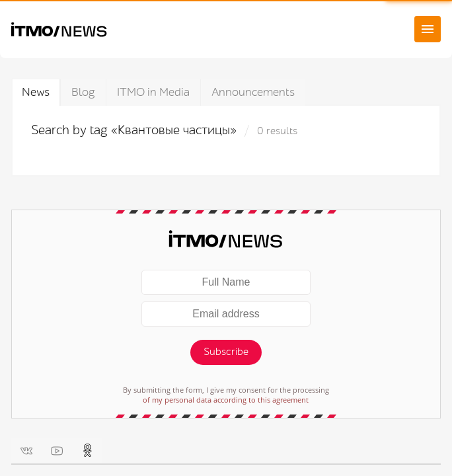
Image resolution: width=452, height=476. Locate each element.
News (36, 92)
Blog (83, 92)
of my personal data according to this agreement (226, 400)
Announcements (253, 92)
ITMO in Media (153, 92)
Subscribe (226, 352)
